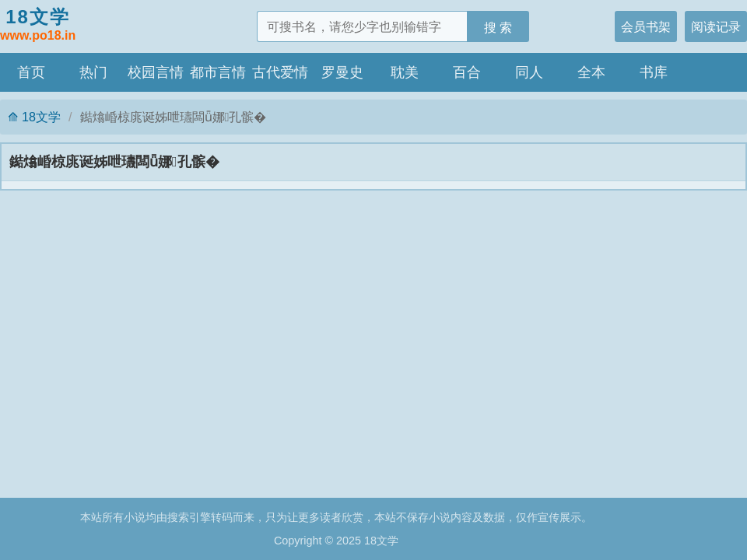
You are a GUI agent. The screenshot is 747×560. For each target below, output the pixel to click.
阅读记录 (716, 26)
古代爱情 (280, 72)
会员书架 (646, 26)
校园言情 (156, 72)
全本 (591, 72)
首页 (31, 72)
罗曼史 (342, 72)
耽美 (405, 72)
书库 (654, 72)
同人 (529, 72)
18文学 (38, 26)
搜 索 (498, 27)
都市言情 (218, 72)
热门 (93, 72)
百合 (467, 72)
